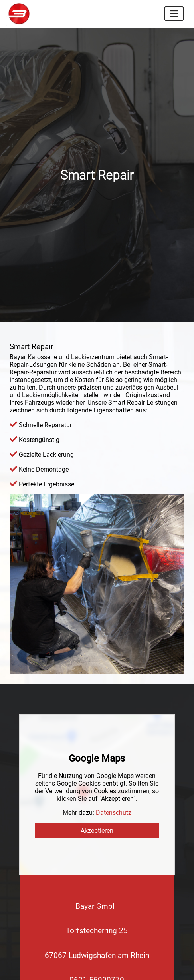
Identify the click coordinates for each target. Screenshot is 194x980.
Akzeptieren (97, 623)
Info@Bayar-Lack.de (97, 797)
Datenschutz (114, 605)
